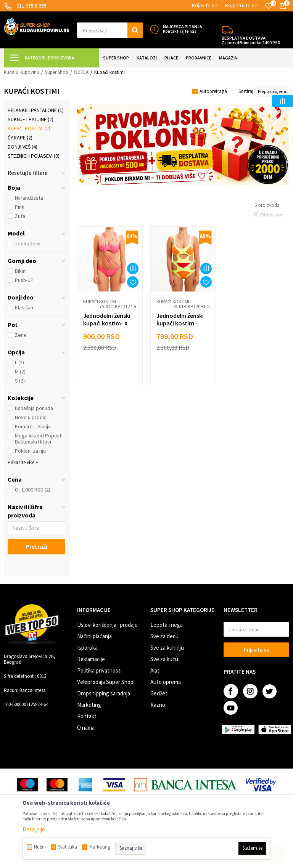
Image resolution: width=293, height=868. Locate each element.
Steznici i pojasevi (34, 156)
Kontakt (87, 716)
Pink (20, 207)
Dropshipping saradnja (104, 693)
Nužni (40, 847)
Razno (158, 705)
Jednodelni (28, 243)
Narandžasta (29, 198)
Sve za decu (164, 636)
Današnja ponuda (34, 408)
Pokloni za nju (30, 451)
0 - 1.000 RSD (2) (33, 490)
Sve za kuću (164, 659)
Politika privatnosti (99, 670)
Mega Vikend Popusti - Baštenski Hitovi (40, 439)
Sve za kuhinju (167, 648)
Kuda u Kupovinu (22, 72)
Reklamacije (91, 659)
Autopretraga (213, 91)
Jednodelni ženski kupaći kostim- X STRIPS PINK (107, 323)
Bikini (21, 271)
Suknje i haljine (31, 119)
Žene (21, 335)
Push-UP (24, 280)
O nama (86, 728)
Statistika (68, 847)
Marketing (89, 705)
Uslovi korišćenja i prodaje (107, 625)
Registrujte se (241, 5)
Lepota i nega (167, 625)
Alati (155, 670)
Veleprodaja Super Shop (105, 682)
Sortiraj (246, 91)
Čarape (20, 138)
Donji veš (23, 147)
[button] (110, 30)
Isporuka (87, 648)
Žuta (20, 216)
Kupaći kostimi (29, 128)
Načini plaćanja (94, 636)
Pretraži (37, 546)
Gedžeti (159, 693)
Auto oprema (166, 682)
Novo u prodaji (31, 417)
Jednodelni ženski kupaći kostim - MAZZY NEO (180, 323)
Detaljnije (34, 829)
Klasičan (24, 307)
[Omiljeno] (269, 6)
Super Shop (57, 72)
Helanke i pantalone (36, 110)
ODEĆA (81, 72)
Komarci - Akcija (33, 426)
